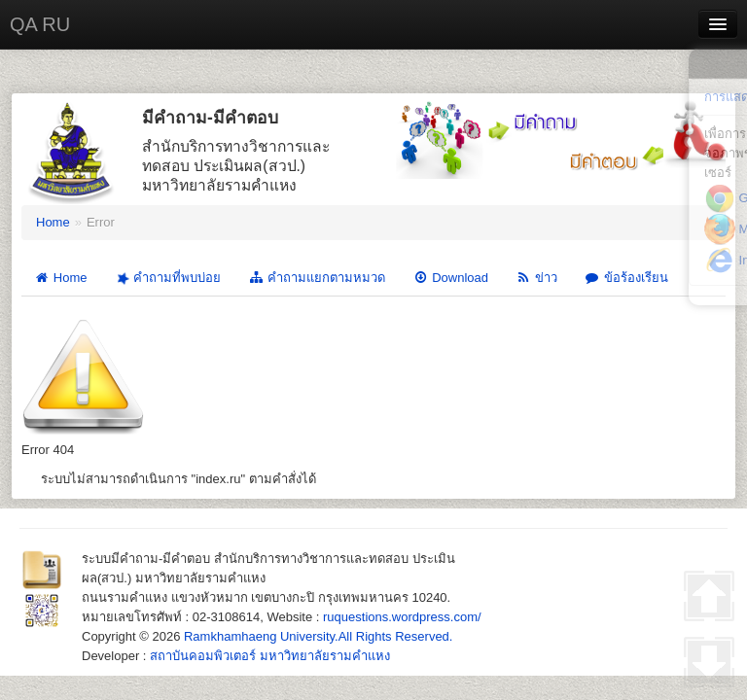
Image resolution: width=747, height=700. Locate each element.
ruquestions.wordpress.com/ (402, 617)
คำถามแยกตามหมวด (317, 278)
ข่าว (536, 278)
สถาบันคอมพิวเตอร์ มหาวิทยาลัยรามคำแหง (270, 656)
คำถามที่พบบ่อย (166, 278)
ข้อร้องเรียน (626, 278)
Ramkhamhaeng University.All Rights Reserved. (318, 636)
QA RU (40, 24)
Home (53, 222)
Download (450, 278)
